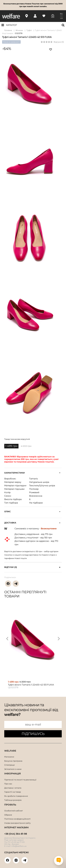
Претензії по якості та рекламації (20, 780)
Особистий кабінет (14, 811)
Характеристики (15, 473)
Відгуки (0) (59, 42)
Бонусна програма (13, 761)
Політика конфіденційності (17, 819)
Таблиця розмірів (13, 800)
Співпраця (9, 765)
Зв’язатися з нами (13, 769)
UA (61, 18)
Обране (8, 815)
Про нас (8, 784)
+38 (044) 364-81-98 (16, 834)
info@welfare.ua (19, 846)
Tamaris (33, 479)
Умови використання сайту (17, 823)
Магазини (9, 757)
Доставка (10, 523)
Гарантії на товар (13, 792)
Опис (7, 512)
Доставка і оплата (13, 788)
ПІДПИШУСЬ (33, 734)
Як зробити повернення (16, 796)
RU (61, 14)
